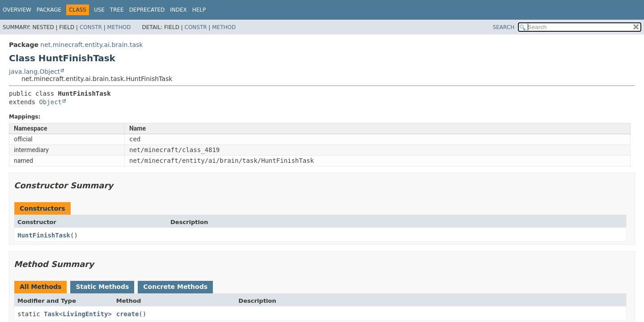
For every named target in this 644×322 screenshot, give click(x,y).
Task (51, 314)
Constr (91, 27)
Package (49, 10)
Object (50, 102)
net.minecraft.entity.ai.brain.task (91, 45)
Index (178, 10)
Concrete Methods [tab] (175, 287)
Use (99, 10)
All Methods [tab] (40, 287)
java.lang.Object (34, 72)
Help (199, 10)
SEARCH (504, 27)
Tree (117, 10)
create (128, 314)
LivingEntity (85, 314)
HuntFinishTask (44, 235)
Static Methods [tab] (102, 287)
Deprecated (147, 10)
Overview (17, 10)
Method (119, 27)
